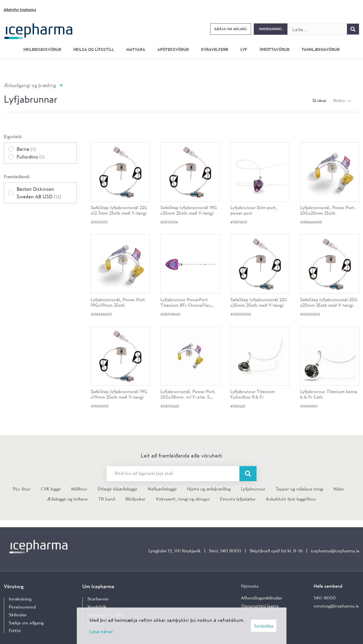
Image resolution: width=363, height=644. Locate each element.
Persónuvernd (22, 607)
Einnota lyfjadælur (238, 499)
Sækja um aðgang (231, 29)
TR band (107, 499)
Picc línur (22, 489)
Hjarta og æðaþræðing (209, 489)
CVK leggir (51, 489)
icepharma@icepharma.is (335, 551)
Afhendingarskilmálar (262, 598)
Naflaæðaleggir (162, 489)
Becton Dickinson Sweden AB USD (39, 193)
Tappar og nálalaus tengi (299, 489)
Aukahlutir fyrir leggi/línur (291, 499)
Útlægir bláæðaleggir (117, 489)
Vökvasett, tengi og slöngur (183, 499)
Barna (26, 149)
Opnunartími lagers (260, 606)
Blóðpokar (135, 499)
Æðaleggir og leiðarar (67, 499)
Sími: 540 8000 (225, 551)
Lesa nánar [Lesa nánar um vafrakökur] (101, 631)
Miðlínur (79, 489)
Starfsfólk (97, 607)
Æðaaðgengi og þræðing (30, 85)
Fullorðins (31, 157)
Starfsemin (98, 599)
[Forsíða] (38, 31)
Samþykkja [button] (264, 626)
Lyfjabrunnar (253, 489)
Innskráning (271, 29)
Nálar (339, 489)
